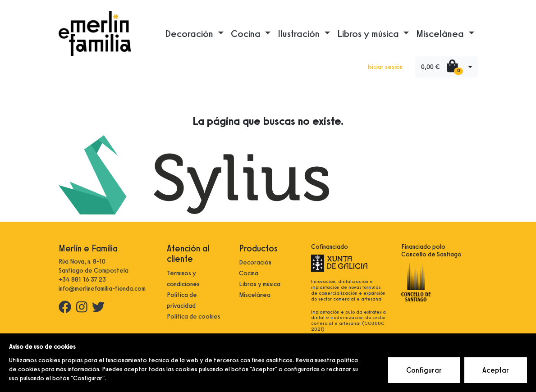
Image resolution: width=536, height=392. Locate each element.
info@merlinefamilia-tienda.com (102, 289)
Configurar (424, 370)
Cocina (249, 273)
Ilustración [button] (300, 33)
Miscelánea (255, 295)
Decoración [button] (190, 33)
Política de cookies (194, 317)
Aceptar (496, 370)
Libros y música (260, 284)
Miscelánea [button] (441, 33)
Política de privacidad (182, 300)
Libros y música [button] (369, 33)
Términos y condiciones (183, 279)
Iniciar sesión (385, 67)
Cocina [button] (247, 33)
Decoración (255, 262)
